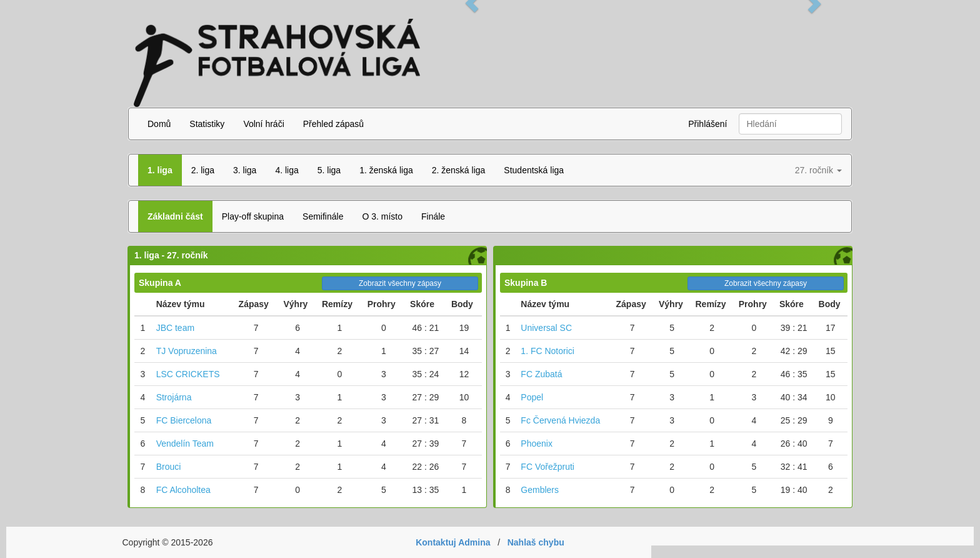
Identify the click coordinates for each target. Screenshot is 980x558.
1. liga (160, 170)
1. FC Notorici (547, 351)
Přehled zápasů (333, 124)
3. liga (245, 170)
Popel (532, 397)
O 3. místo (382, 216)
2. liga (203, 170)
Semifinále (323, 216)
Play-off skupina (253, 216)
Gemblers (540, 490)
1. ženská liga (386, 170)
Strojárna (174, 397)
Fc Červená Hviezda (560, 420)
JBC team (175, 328)
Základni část (175, 216)
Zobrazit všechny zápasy (400, 283)
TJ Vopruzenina (187, 351)
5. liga (329, 170)
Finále (433, 216)
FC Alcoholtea (183, 490)
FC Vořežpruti (547, 467)
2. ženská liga (459, 170)
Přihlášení (707, 124)
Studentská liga (534, 170)
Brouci (169, 467)
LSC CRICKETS (188, 374)
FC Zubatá (541, 374)
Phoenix (537, 444)
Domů (159, 124)
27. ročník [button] (818, 170)
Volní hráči (263, 124)
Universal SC (546, 328)
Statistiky (207, 124)
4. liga (287, 170)
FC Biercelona (184, 420)
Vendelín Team (185, 444)
